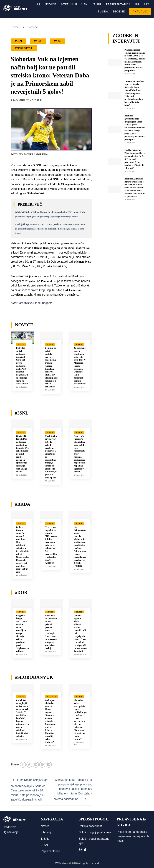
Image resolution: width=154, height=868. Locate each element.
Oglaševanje (11, 832)
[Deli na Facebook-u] (23, 765)
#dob (57, 41)
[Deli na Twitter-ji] (29, 765)
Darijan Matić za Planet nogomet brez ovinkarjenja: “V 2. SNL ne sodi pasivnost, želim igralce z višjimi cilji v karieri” (135, 159)
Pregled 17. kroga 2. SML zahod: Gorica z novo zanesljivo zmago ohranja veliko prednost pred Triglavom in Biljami (22, 633)
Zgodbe (119, 11)
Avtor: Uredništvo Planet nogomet (32, 303)
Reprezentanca (118, 4)
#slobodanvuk (24, 48)
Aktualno (140, 11)
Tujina (103, 11)
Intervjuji (69, 4)
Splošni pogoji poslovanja (95, 832)
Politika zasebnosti (91, 826)
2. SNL (97, 4)
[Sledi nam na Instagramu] (81, 850)
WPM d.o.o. (62, 863)
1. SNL (85, 4)
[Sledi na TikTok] (85, 850)
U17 (147, 4)
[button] (39, 4)
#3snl (18, 41)
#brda (38, 41)
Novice (50, 4)
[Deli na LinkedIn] (49, 765)
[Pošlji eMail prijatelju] (36, 765)
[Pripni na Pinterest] (42, 765)
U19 (137, 4)
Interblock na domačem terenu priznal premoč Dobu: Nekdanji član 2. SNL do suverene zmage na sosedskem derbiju (51, 632)
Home (15, 27)
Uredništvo (9, 827)
